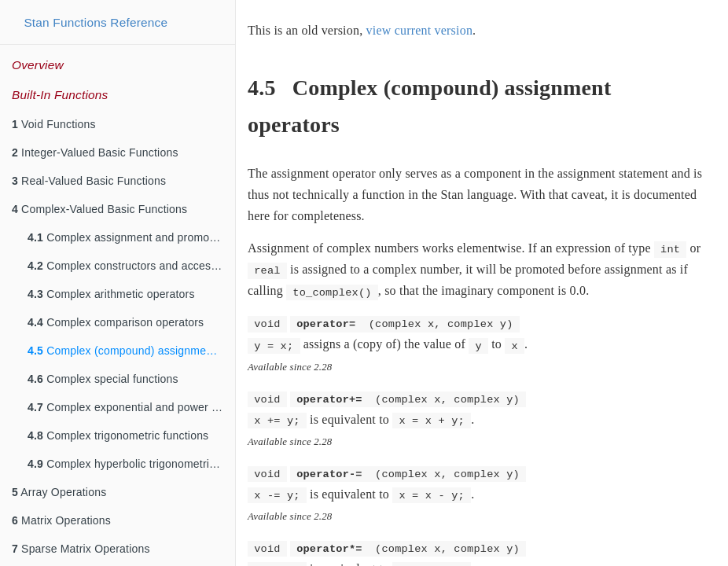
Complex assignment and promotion (128, 237)
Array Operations (59, 492)
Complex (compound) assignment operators (131, 351)
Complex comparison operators (116, 322)
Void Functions (54, 124)
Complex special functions (103, 379)
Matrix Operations (61, 520)
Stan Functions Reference (96, 22)
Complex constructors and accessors (130, 266)
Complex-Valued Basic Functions (99, 209)
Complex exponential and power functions (131, 407)
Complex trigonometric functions (118, 436)
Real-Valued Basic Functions (89, 181)
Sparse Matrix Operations (81, 549)
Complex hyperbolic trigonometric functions (131, 464)
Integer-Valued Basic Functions (95, 153)
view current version (420, 30)
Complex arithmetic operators (111, 294)
